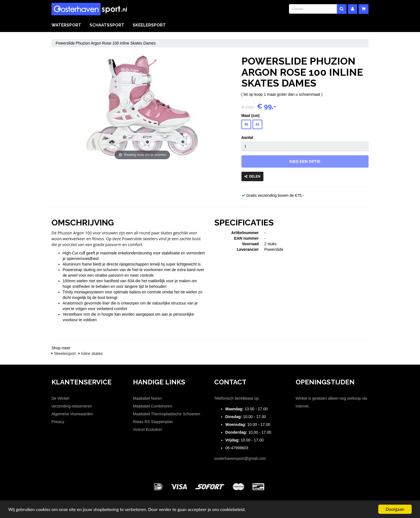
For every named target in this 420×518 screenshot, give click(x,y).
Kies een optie (305, 161)
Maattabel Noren (147, 398)
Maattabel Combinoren (153, 406)
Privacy (58, 422)
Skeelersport (149, 25)
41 (257, 124)
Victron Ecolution (148, 429)
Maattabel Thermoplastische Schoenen (167, 414)
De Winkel (60, 398)
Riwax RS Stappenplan (153, 422)
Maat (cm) (250, 116)
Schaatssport (107, 25)
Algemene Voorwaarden (72, 414)
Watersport (66, 25)
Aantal (247, 138)
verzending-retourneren (72, 406)
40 (246, 124)
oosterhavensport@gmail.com (240, 458)
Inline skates (91, 353)
